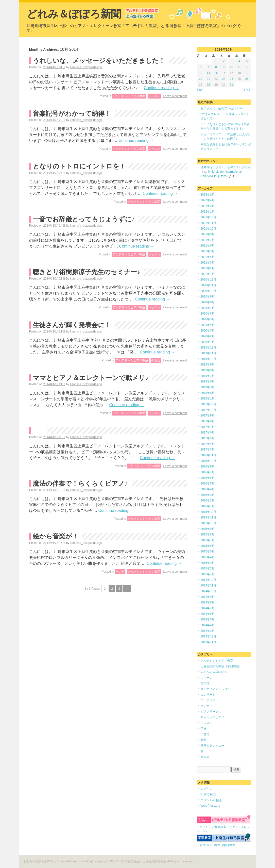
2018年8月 (208, 393)
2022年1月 (208, 212)
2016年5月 (208, 484)
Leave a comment (175, 96)
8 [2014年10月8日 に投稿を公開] (216, 67)
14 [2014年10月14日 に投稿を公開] (208, 73)
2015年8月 (208, 534)
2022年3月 (208, 206)
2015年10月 (208, 523)
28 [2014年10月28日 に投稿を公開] (208, 85)
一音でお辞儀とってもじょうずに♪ (84, 219)
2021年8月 (208, 234)
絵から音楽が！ (56, 536)
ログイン (206, 789)
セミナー (206, 706)
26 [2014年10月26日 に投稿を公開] (247, 79)
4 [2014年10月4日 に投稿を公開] (239, 61)
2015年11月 (208, 517)
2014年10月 (208, 591)
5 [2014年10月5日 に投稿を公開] (247, 61)
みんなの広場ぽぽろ (214, 672)
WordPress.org (210, 806)
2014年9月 (208, 597)
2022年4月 (208, 200)
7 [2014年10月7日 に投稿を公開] (208, 67)
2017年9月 (208, 416)
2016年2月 (208, 501)
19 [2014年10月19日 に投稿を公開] (247, 73)
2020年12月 (208, 280)
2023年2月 (208, 195)
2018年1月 (208, 399)
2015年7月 (208, 540)
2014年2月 (208, 631)
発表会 (156, 360)
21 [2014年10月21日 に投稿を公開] (208, 79)
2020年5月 (208, 319)
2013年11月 (208, 642)
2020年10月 (208, 291)
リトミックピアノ (212, 717)
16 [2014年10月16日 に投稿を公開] (224, 73)
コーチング (208, 700)
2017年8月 (208, 421)
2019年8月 (208, 370)
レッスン (154, 96)
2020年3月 (208, 331)
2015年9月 (208, 529)
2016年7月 (208, 472)
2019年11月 (208, 353)
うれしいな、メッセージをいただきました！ (99, 61)
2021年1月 (208, 274)
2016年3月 (208, 495)
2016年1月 (208, 506)
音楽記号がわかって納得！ (72, 114)
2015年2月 (208, 568)
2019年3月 (208, 387)
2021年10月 (208, 229)
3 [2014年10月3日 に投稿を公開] (232, 61)
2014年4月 (208, 625)
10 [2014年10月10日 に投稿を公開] (232, 67)
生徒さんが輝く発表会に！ (72, 325)
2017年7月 (208, 427)
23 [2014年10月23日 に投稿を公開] (224, 79)
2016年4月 (208, 489)
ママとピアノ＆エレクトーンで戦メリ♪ (91, 378)
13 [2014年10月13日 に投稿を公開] (200, 73)
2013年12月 (208, 636)
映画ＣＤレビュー (212, 746)
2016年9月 (208, 467)
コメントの (211, 800)
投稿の (208, 794)
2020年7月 (208, 308)
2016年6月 (208, 478)
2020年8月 (208, 302)
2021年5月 (208, 251)
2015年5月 (208, 551)
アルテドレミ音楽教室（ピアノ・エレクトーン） (224, 827)
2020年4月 (208, 325)
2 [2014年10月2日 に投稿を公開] (224, 61)
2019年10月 (208, 359)
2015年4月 (208, 557)
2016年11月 (208, 455)
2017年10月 (208, 410)
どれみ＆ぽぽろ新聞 (74, 14)
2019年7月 (208, 376)
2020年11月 (208, 285)
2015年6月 (208, 546)
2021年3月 (208, 263)
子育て (205, 734)
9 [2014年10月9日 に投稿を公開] (224, 67)
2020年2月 (208, 336)
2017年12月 (208, 404)
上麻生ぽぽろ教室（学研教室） (221, 666)
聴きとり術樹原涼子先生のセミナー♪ (86, 272)
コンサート (208, 695)
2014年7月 (208, 608)
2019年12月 (208, 348)
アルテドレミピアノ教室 (129, 96)
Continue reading (161, 88)
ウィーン (206, 678)
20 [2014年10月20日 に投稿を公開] (200, 79)
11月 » (246, 90)
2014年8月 (208, 602)
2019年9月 (208, 365)
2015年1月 (208, 574)
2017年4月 (208, 444)
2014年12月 (208, 580)
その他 (120, 572)
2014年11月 (208, 585)
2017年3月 (208, 450)
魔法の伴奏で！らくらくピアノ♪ (80, 484)
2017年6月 (208, 433)
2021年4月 (208, 257)
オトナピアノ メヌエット (217, 689)
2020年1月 (208, 342)
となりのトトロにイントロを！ (79, 166)
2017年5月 (208, 438)
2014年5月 (208, 619)
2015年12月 (208, 512)
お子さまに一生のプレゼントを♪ (222, 108)
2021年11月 (208, 223)
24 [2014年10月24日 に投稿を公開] (232, 79)
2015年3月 (208, 563)
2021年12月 (208, 217)
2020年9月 (208, 297)
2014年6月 (208, 614)
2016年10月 (208, 461)
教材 (204, 740)
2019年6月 (208, 382)
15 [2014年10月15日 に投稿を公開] (216, 73)
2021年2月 (208, 268)
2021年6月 (208, 246)
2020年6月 (208, 314)
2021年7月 (208, 240)
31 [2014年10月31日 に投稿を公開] (232, 85)
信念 (204, 729)
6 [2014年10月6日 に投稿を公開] (201, 67)
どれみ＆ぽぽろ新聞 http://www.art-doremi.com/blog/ (59, 861)
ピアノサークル (211, 712)
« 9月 (200, 90)
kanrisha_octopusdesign (86, 67)
